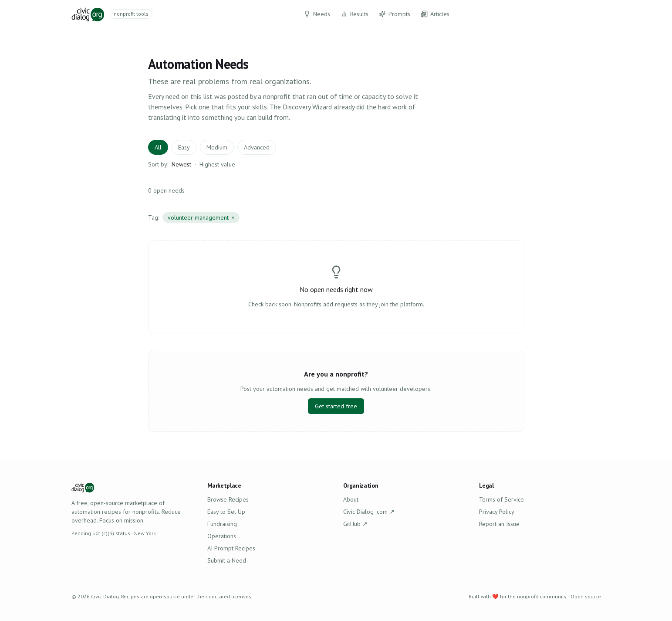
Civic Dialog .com (369, 512)
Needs (317, 14)
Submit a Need (227, 560)
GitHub (355, 524)
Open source (586, 596)
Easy (184, 147)
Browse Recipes (228, 499)
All (158, 147)
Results (355, 14)
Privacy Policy (497, 512)
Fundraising (222, 524)
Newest (181, 164)
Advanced (257, 147)
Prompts (395, 14)
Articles (435, 14)
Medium (217, 147)
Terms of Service (501, 499)
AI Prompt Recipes (231, 548)
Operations (222, 536)
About (351, 499)
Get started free (336, 406)
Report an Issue (499, 524)
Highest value (217, 164)
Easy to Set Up (226, 512)
